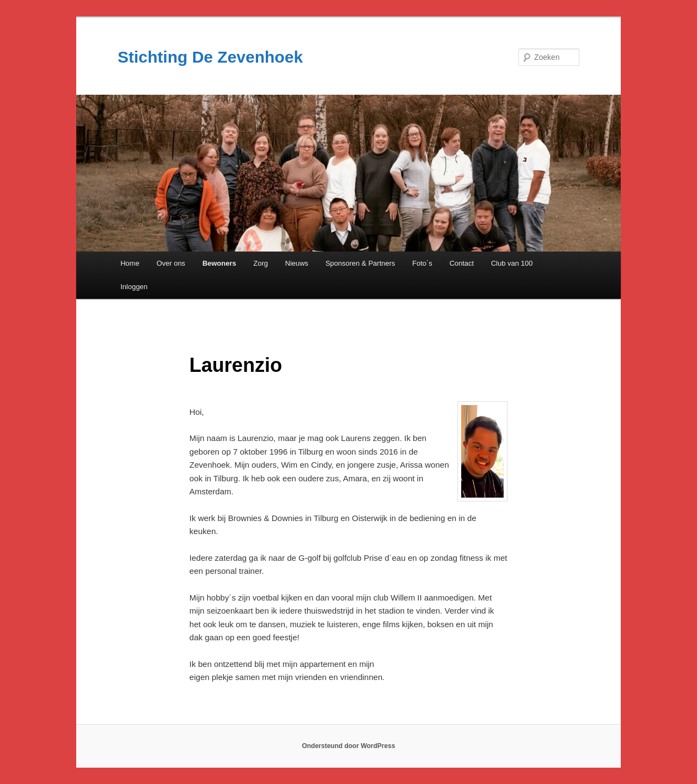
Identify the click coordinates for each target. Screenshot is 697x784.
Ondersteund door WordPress (348, 746)
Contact (461, 263)
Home (130, 263)
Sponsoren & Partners (360, 263)
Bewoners (219, 263)
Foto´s (422, 263)
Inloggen (134, 287)
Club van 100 (512, 263)
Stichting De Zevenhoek (210, 57)
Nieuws (297, 263)
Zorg (261, 263)
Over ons (171, 263)
